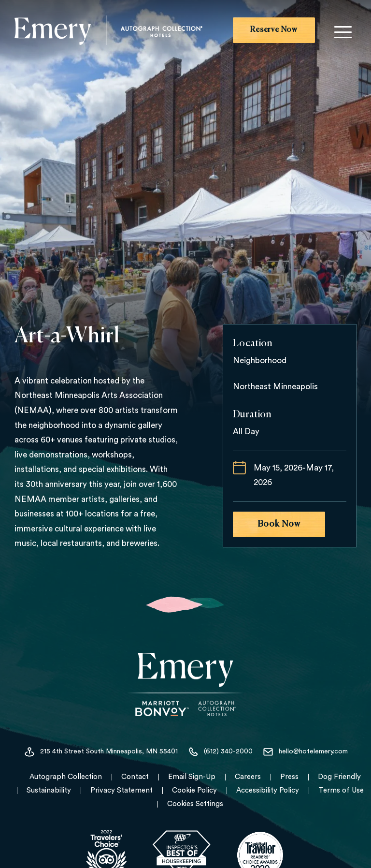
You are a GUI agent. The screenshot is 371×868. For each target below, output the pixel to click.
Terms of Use (341, 790)
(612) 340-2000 (220, 752)
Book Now (279, 524)
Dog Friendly (339, 777)
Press (289, 777)
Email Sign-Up (192, 777)
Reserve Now (274, 30)
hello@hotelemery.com (305, 752)
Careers (248, 777)
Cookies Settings (195, 804)
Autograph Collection (66, 777)
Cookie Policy (194, 790)
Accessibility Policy (268, 790)
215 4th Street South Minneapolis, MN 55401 (101, 752)
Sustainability (49, 790)
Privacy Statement (121, 790)
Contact (135, 777)
